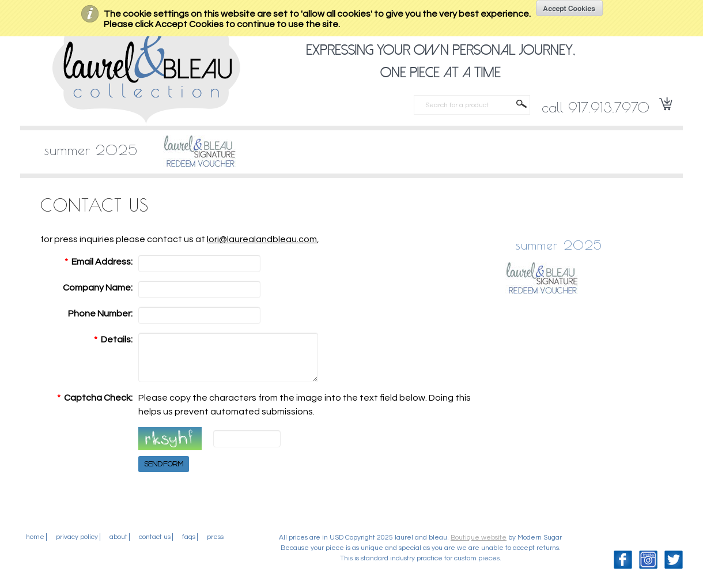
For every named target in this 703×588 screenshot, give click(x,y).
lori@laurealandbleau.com (262, 239)
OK (570, 8)
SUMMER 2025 (91, 150)
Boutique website (479, 546)
